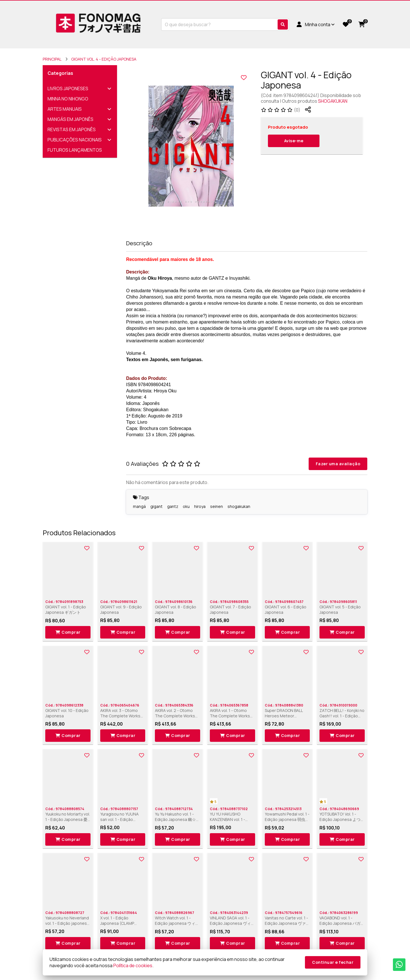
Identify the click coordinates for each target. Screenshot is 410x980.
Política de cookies (133, 965)
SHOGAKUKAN (333, 101)
